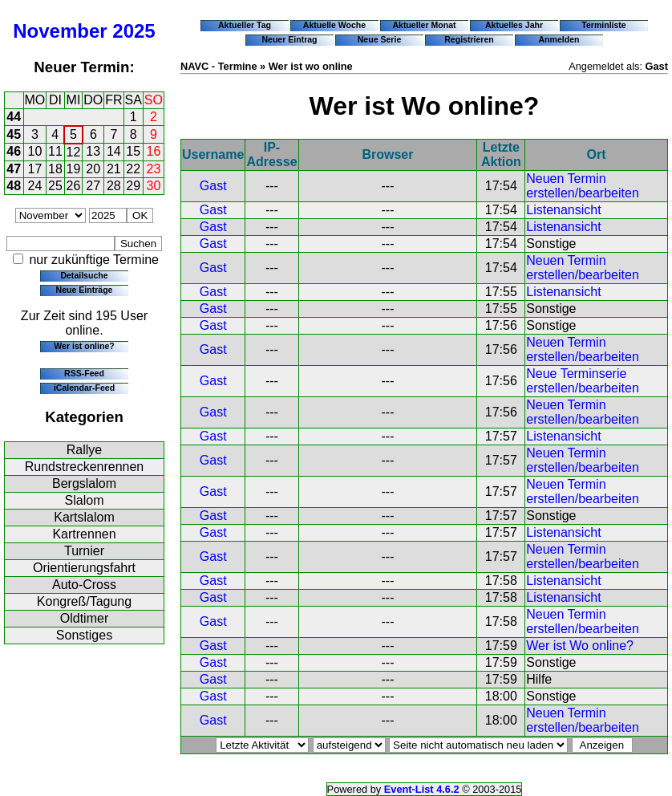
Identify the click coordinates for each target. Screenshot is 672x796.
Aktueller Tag (245, 25)
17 (35, 169)
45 (14, 134)
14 (114, 151)
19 (74, 169)
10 (35, 151)
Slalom (85, 500)
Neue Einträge (85, 290)
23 (154, 169)
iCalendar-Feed (84, 388)
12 (74, 152)
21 (114, 169)
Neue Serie (380, 39)
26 (74, 186)
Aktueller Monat (424, 25)
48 (14, 186)
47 (14, 169)
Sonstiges (84, 635)
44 (14, 117)
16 (154, 151)
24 (35, 186)
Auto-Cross (84, 585)
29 (133, 186)
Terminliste (603, 25)
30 (154, 186)
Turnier (84, 551)
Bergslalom (84, 483)
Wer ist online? (84, 346)
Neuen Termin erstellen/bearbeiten (583, 186)
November (60, 31)
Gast (213, 186)
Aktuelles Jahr (514, 25)
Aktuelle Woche (334, 25)
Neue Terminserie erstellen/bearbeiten (583, 381)
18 (55, 169)
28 (114, 186)
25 (55, 186)
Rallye (84, 450)
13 (93, 151)
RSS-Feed (84, 373)
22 (133, 169)
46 (14, 151)
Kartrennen (84, 534)
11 (55, 151)
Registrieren (469, 39)
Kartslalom (84, 517)
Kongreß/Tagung (84, 601)
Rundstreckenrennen (85, 467)
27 (93, 186)
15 (133, 151)
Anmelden (559, 39)
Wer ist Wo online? (580, 646)
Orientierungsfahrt (84, 568)
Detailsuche (84, 275)
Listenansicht (563, 210)
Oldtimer (84, 618)
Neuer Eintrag (289, 39)
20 (93, 169)
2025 (134, 31)
